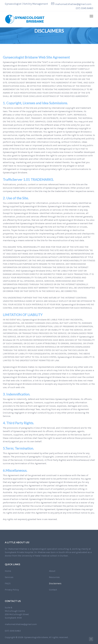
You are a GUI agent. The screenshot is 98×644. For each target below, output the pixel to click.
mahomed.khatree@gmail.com (73, 4)
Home (8, 571)
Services (9, 577)
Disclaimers (55, 583)
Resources (54, 577)
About (52, 571)
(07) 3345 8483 (84, 8)
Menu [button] (90, 16)
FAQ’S (8, 583)
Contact (53, 590)
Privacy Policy (12, 590)
